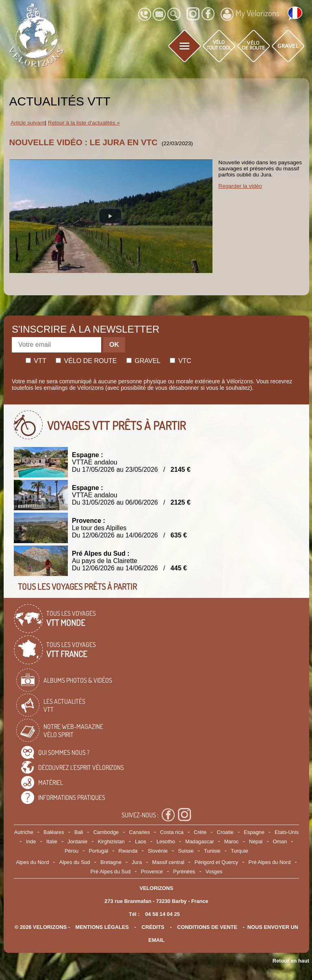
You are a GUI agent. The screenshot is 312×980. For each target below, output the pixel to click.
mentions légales (102, 927)
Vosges (214, 871)
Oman (280, 841)
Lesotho (166, 841)
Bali (79, 832)
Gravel (143, 361)
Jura (137, 862)
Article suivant (28, 123)
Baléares (54, 832)
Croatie (225, 832)
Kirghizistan (111, 841)
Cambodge (106, 832)
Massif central (168, 862)
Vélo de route (86, 361)
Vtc (180, 361)
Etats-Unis (287, 832)
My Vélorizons (250, 14)
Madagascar (199, 841)
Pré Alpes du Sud (111, 871)
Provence (152, 871)
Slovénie (158, 851)
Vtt (36, 361)
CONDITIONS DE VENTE (207, 927)
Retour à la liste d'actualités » (84, 123)
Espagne (254, 832)
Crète (200, 832)
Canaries (140, 832)
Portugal (99, 851)
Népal (256, 841)
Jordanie (77, 841)
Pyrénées (184, 871)
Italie (52, 841)
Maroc (232, 841)
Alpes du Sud (75, 862)
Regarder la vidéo (240, 186)
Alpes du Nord (32, 862)
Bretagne (111, 862)
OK (114, 345)
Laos (141, 841)
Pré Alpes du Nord (270, 862)
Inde (31, 841)
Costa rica (172, 832)
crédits (153, 927)
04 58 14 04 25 (162, 914)
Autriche (24, 832)
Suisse (186, 851)
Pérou (71, 851)
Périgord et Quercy (216, 862)
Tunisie (212, 851)
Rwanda (128, 851)
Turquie (239, 851)
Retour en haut (291, 961)
